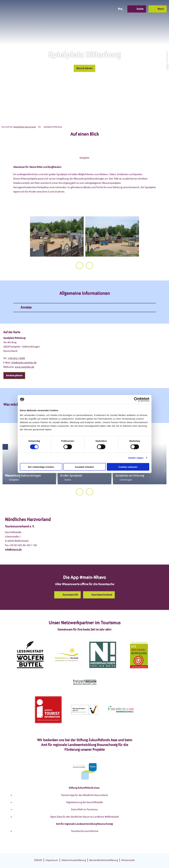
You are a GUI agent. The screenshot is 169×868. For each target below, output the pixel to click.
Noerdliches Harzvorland (25, 127)
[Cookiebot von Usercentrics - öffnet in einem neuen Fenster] (136, 400)
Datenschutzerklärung (74, 860)
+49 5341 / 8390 (16, 358)
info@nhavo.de (13, 550)
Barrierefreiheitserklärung (104, 860)
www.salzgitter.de (24, 367)
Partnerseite (128, 860)
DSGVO (38, 860)
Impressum (52, 860)
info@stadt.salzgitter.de (24, 363)
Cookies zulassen (128, 467)
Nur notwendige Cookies (41, 467)
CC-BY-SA (167, 67)
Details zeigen (136, 458)
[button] (91, 9)
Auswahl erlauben (84, 467)
